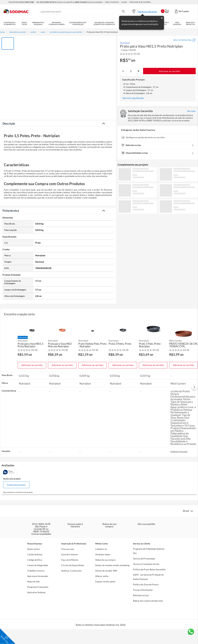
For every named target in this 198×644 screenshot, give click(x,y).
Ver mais (158, 219)
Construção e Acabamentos (10, 23)
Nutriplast (125, 43)
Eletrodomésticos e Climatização (80, 23)
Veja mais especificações (133, 98)
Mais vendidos (182, 23)
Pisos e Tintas (25, 23)
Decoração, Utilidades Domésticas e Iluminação (107, 23)
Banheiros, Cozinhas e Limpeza (58, 23)
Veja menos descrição (58, 281)
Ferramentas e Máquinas (39, 23)
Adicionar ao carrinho (32, 445)
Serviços (193, 23)
